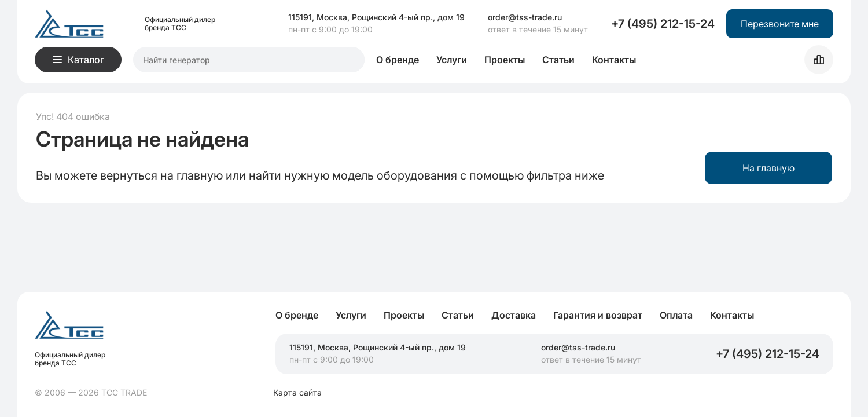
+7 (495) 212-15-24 (663, 24)
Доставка (514, 315)
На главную (768, 168)
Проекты (505, 60)
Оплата (676, 315)
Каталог (78, 60)
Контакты (614, 60)
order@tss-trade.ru (525, 17)
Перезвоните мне (780, 24)
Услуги (452, 60)
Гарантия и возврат (598, 315)
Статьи (558, 60)
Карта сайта (297, 393)
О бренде (398, 60)
